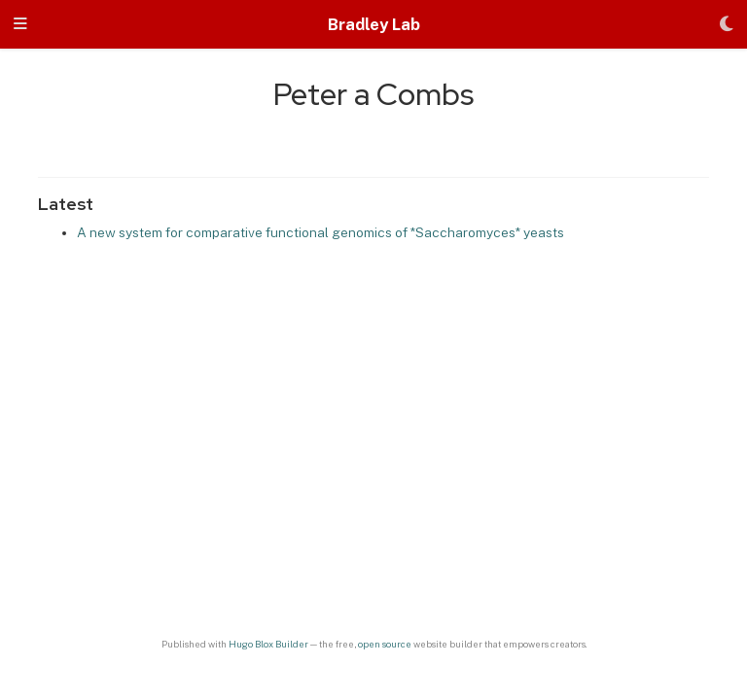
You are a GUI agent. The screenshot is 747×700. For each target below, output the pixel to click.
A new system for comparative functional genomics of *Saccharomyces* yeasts (320, 232)
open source (385, 644)
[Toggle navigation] (20, 25)
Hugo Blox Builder (268, 644)
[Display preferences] (727, 25)
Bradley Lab (374, 24)
